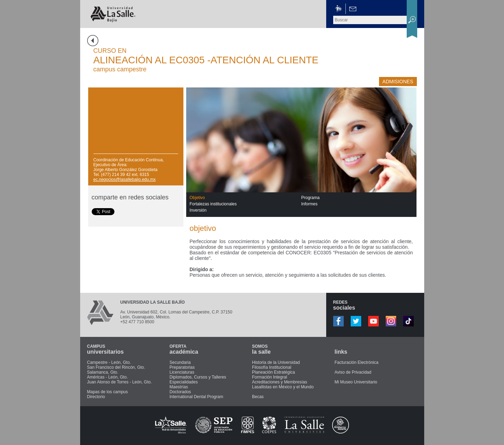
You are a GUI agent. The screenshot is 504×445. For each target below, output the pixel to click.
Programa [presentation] (311, 198)
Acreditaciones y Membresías (279, 382)
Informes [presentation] (310, 204)
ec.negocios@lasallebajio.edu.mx (125, 179)
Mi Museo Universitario (356, 382)
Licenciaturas (182, 372)
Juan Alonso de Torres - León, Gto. (120, 382)
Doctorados (180, 392)
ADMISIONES (398, 82)
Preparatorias (182, 367)
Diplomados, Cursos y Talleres (198, 377)
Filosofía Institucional (272, 367)
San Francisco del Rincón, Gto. (116, 367)
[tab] (246, 198)
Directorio (96, 397)
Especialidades (184, 382)
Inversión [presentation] (198, 210)
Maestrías (179, 387)
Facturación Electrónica (356, 362)
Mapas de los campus (108, 392)
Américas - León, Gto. (108, 377)
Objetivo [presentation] (197, 198)
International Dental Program (196, 397)
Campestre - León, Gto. (109, 362)
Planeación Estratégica (274, 372)
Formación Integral (269, 377)
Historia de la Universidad (276, 362)
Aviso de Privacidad (353, 372)
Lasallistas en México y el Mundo (283, 387)
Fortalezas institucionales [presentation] (213, 204)
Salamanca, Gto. (103, 372)
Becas (258, 397)
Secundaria (180, 362)
